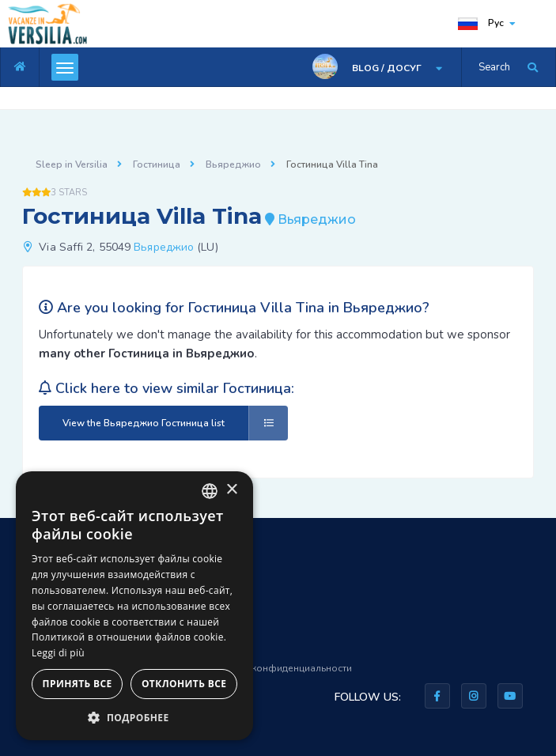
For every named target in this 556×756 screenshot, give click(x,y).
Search (494, 67)
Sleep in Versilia (72, 164)
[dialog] (134, 606)
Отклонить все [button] (184, 684)
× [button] (231, 490)
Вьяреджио (233, 164)
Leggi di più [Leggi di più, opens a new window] (58, 653)
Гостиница (157, 164)
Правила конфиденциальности (280, 668)
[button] (134, 717)
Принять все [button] (78, 684)
